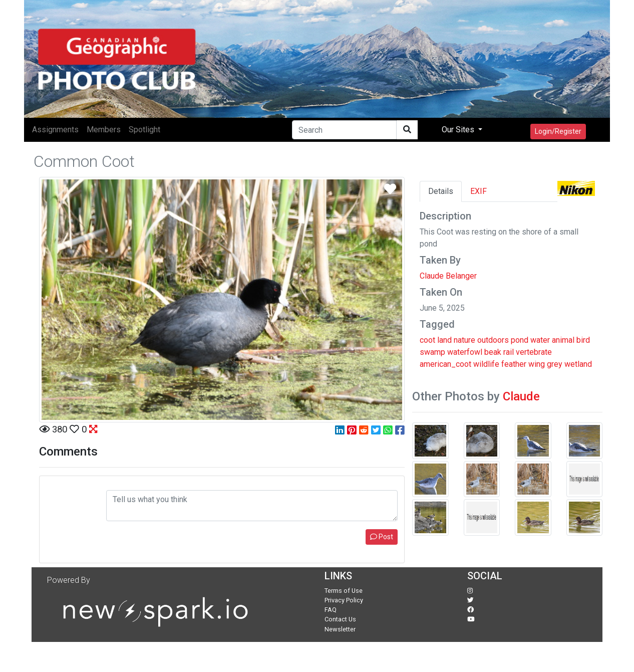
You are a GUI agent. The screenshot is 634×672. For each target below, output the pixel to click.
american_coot (445, 364)
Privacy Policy (344, 600)
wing (537, 364)
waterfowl (465, 352)
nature (464, 340)
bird (583, 340)
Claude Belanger (448, 276)
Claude (521, 396)
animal (563, 340)
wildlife (486, 364)
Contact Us (340, 619)
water (540, 340)
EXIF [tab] (479, 191)
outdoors (493, 340)
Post (382, 537)
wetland (578, 364)
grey (555, 364)
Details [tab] (441, 191)
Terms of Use (344, 591)
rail (509, 352)
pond (520, 340)
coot (427, 340)
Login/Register (558, 131)
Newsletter (340, 629)
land (444, 340)
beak (493, 352)
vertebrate (534, 352)
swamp (432, 352)
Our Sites (459, 130)
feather (514, 364)
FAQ (331, 610)
